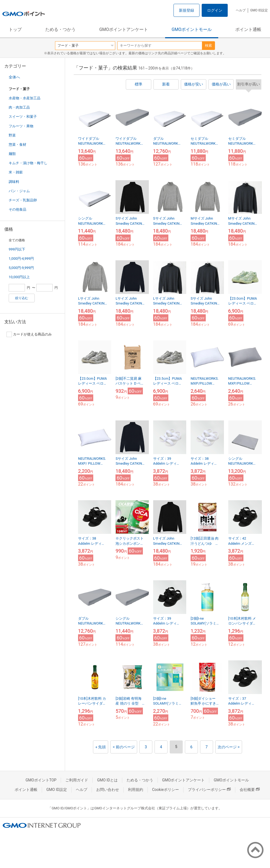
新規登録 (187, 10)
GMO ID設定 (259, 10)
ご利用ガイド (77, 780)
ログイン (215, 10)
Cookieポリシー (165, 790)
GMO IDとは (107, 780)
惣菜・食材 (17, 145)
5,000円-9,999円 (21, 268)
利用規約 (136, 790)
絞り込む (22, 298)
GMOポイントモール (192, 29)
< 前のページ (124, 747)
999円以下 (17, 249)
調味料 (14, 182)
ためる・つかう (60, 29)
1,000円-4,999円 (21, 259)
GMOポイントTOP (41, 780)
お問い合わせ (108, 790)
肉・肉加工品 (19, 107)
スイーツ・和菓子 (23, 117)
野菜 (12, 135)
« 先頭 (101, 747)
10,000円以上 (19, 277)
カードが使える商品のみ (29, 334)
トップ (15, 29)
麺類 (12, 154)
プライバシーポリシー (209, 790)
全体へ (14, 77)
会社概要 (250, 790)
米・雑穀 (16, 172)
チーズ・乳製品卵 (23, 200)
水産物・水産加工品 (25, 98)
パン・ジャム (19, 191)
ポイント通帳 (248, 29)
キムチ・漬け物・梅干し (28, 163)
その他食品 (17, 209)
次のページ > (229, 747)
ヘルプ (241, 10)
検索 (208, 45)
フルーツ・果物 (21, 126)
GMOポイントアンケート (124, 29)
